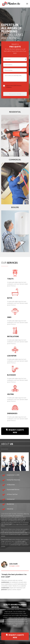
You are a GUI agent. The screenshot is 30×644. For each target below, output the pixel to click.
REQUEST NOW (15, 94)
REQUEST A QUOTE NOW (15, 431)
